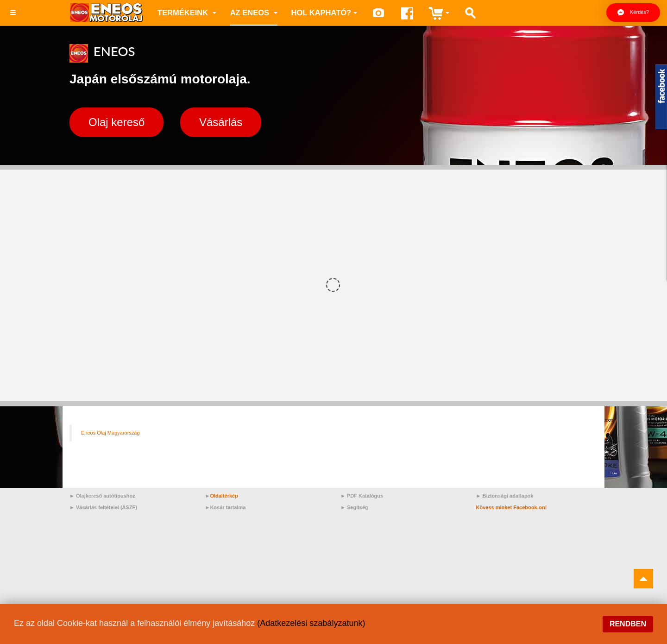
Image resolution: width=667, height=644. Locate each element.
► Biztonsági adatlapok (505, 496)
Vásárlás (221, 122)
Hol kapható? (324, 13)
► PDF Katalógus (362, 496)
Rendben (628, 624)
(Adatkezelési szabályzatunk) (311, 623)
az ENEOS (254, 13)
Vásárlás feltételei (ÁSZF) (107, 507)
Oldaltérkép (224, 496)
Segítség (358, 507)
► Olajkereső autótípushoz (102, 496)
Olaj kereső (116, 122)
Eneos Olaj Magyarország (110, 433)
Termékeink (187, 13)
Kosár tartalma (228, 507)
